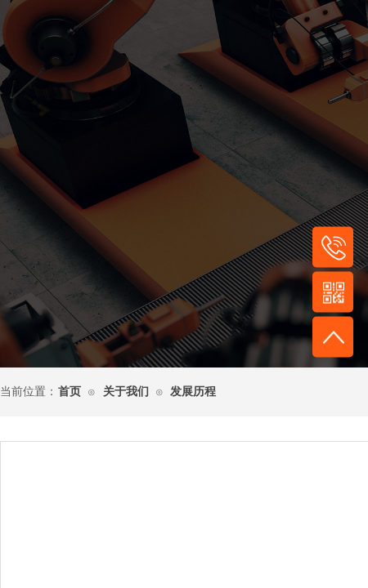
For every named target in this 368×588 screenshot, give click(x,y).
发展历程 (193, 392)
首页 (70, 392)
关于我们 (126, 392)
